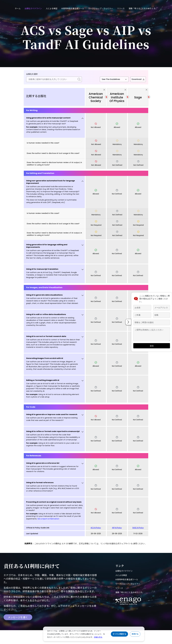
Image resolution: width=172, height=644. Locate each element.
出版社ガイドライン (33, 8)
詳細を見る (98, 637)
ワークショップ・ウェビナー (101, 8)
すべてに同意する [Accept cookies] (119, 634)
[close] (104, 90)
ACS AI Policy (96, 528)
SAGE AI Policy (138, 528)
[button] (54, 125)
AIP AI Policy (117, 528)
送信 (147, 344)
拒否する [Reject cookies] (135, 634)
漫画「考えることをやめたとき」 (143, 8)
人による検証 (52, 8)
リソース (121, 8)
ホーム (18, 8)
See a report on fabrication (48, 519)
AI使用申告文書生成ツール (73, 8)
